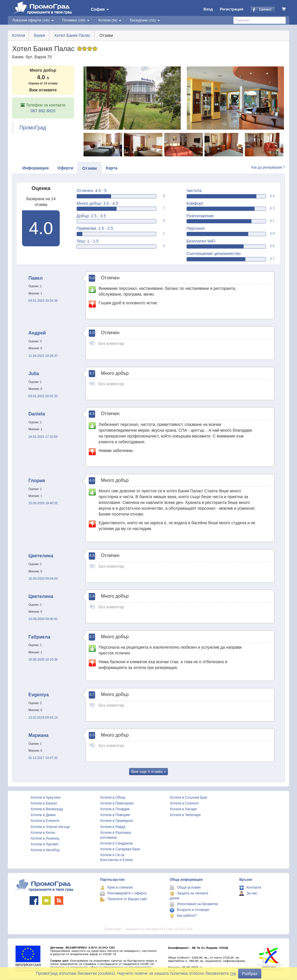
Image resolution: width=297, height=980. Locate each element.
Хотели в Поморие (115, 815)
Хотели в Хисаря (183, 809)
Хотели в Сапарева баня (120, 849)
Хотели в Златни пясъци (50, 827)
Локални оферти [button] (33, 20)
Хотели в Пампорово (117, 803)
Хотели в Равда (113, 827)
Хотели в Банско (44, 803)
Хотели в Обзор (113, 798)
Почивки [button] (76, 20)
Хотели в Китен (43, 833)
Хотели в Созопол (184, 803)
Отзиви (89, 168)
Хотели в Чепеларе (185, 815)
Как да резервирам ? (268, 167)
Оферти (65, 168)
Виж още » (149, 772)
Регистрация (232, 9)
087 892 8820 (43, 111)
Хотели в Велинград (47, 809)
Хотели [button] (110, 20)
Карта (112, 168)
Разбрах (250, 974)
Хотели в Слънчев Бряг (189, 798)
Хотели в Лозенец (45, 838)
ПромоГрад (33, 128)
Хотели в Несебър (45, 850)
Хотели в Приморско (117, 821)
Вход (208, 9)
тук (233, 973)
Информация (36, 168)
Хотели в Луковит (45, 844)
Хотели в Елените (45, 821)
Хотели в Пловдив (115, 809)
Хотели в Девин (43, 815)
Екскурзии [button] (145, 20)
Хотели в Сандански (116, 843)
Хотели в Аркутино (46, 798)
